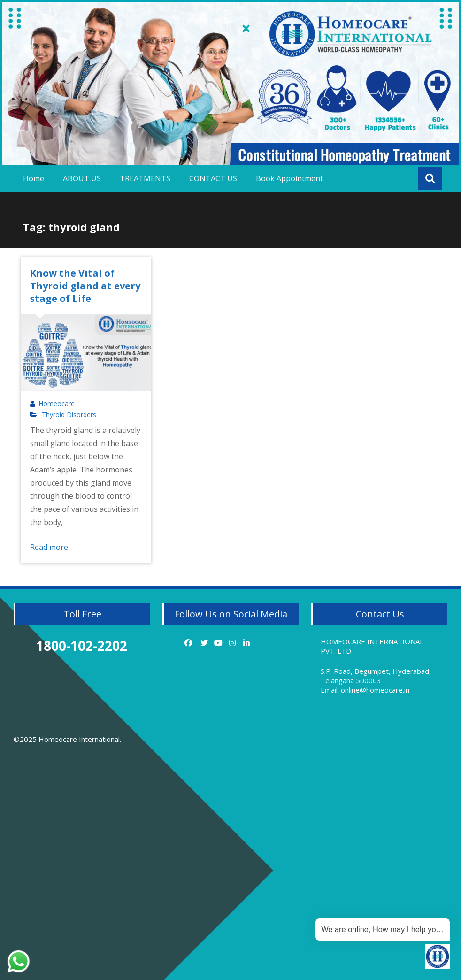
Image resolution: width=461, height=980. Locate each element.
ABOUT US (82, 178)
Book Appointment (289, 178)
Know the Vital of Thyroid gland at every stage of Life (85, 286)
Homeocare (57, 404)
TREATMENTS (145, 178)
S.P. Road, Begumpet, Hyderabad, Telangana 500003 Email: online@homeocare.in (376, 680)
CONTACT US (213, 178)
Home (34, 178)
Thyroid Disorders (69, 415)
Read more (49, 547)
